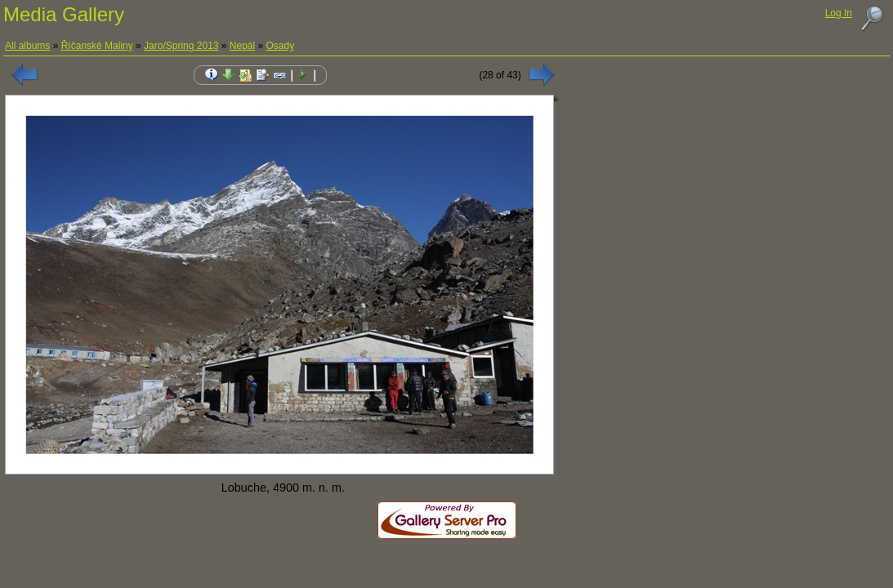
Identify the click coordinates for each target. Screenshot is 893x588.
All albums (27, 46)
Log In (839, 13)
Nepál (242, 46)
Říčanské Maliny (97, 46)
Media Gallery (64, 14)
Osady (281, 46)
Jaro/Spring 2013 (181, 46)
